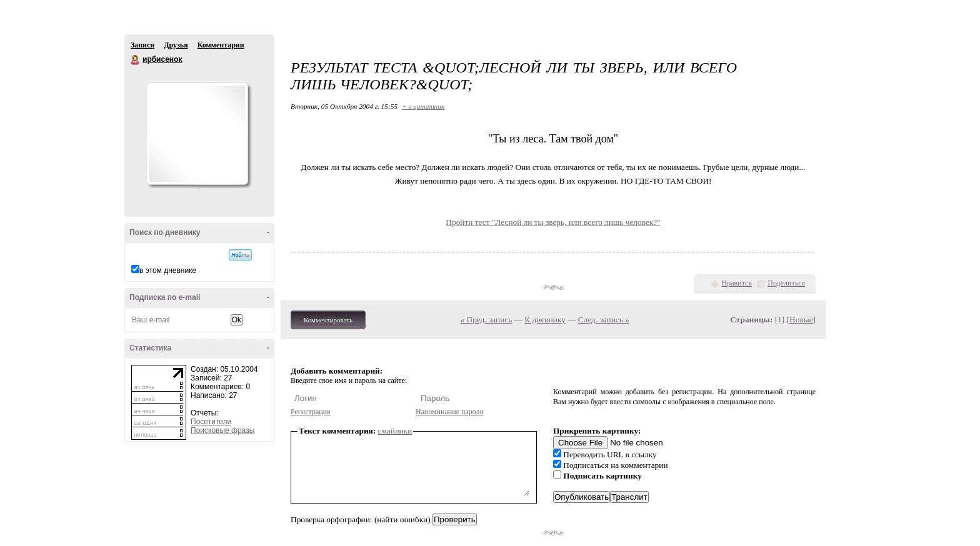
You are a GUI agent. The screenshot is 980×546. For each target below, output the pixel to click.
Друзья (176, 45)
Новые (801, 320)
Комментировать (328, 320)
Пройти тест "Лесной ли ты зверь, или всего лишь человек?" (553, 222)
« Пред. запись (487, 320)
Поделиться (786, 283)
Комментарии (221, 45)
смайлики (395, 431)
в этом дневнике (168, 271)
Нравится (737, 283)
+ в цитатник (423, 106)
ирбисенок (136, 60)
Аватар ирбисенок (197, 134)
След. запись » (604, 320)
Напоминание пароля (449, 412)
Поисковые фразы (222, 430)
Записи (142, 45)
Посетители (211, 422)
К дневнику (545, 320)
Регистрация (311, 412)
